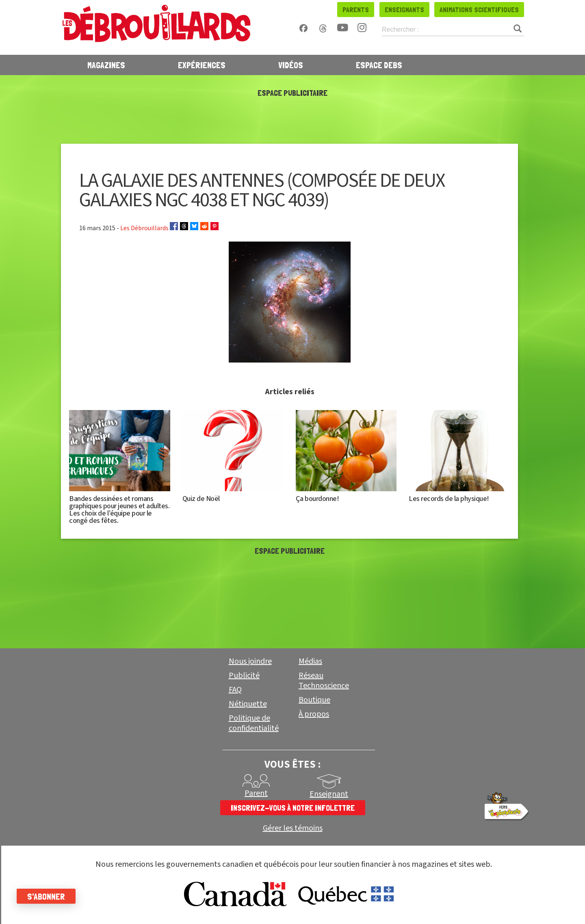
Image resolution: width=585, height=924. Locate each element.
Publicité (244, 676)
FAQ (235, 690)
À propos (314, 714)
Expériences (202, 65)
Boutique (314, 700)
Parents (356, 10)
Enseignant (329, 794)
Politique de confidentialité (254, 723)
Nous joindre (250, 661)
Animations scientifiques (479, 10)
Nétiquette (248, 704)
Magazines (106, 65)
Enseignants (404, 10)
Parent (256, 793)
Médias (310, 661)
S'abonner (50, 896)
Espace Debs (379, 65)
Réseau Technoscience (324, 681)
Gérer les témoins (293, 828)
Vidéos (291, 65)
